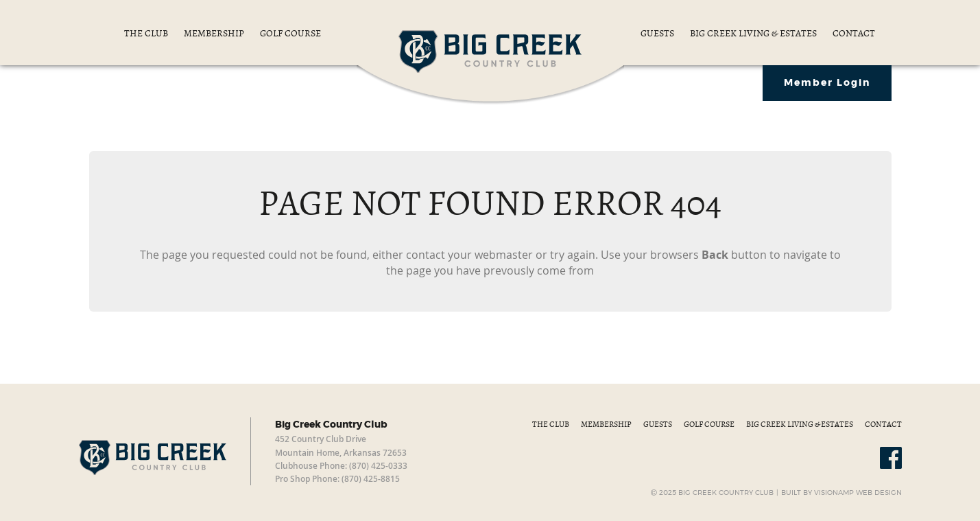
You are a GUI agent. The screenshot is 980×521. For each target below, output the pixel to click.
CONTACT (854, 33)
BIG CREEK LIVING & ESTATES (754, 33)
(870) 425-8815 (371, 479)
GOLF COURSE (290, 33)
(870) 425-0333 (378, 466)
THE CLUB (147, 33)
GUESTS (658, 33)
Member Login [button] (827, 83)
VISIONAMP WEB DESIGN (858, 493)
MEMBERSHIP (215, 33)
